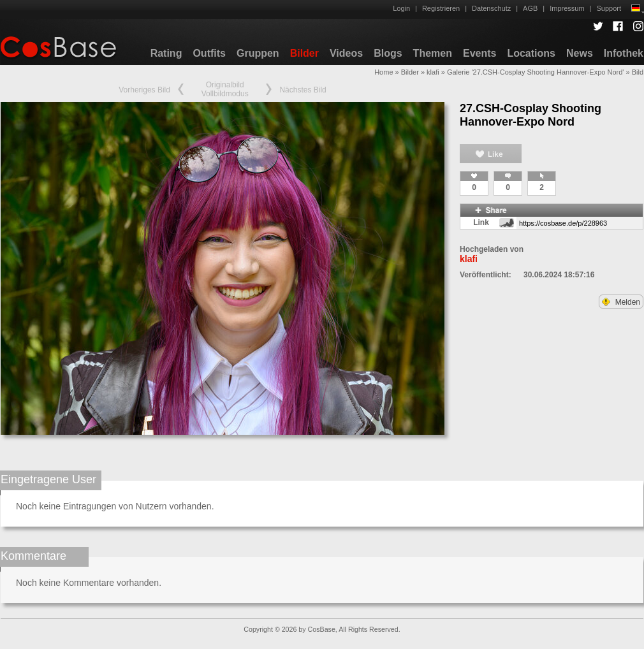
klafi (433, 72)
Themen (433, 53)
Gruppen (258, 53)
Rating (166, 53)
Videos (346, 53)
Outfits (209, 53)
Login (401, 8)
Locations (531, 53)
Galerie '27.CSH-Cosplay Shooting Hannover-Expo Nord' (536, 72)
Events (479, 53)
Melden (621, 302)
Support (609, 8)
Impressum (567, 8)
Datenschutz (491, 8)
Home (384, 72)
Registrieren (441, 8)
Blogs (388, 53)
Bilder (304, 53)
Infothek (624, 53)
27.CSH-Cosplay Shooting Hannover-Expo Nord (531, 115)
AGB (530, 8)
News (580, 53)
